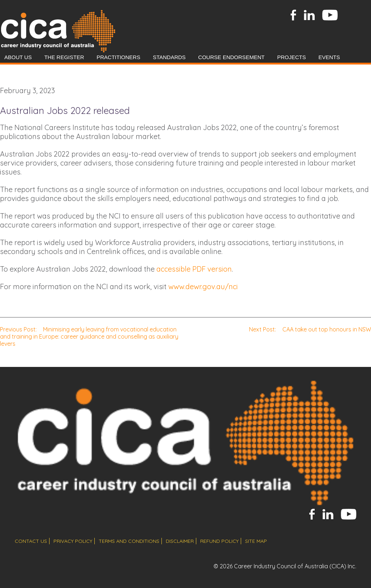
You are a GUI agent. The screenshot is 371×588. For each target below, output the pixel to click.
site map (256, 541)
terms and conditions (129, 541)
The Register (64, 57)
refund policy (219, 541)
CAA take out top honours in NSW (310, 329)
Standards (169, 57)
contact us (31, 541)
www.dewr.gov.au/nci (203, 286)
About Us (18, 57)
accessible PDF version (194, 269)
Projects (291, 57)
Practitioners (118, 57)
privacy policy (73, 541)
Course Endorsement (231, 57)
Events (329, 57)
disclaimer (180, 541)
